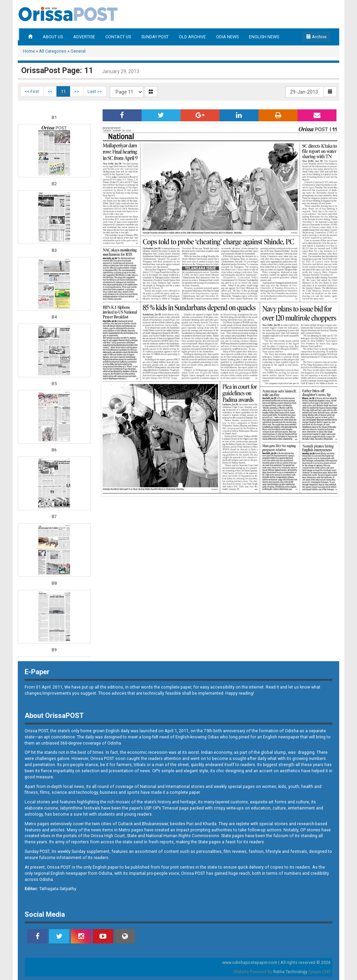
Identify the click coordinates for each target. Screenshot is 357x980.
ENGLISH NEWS (264, 37)
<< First (32, 91)
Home (29, 51)
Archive (316, 37)
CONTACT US (118, 37)
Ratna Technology (290, 972)
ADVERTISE (84, 37)
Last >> (95, 91)
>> (77, 91)
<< (50, 91)
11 (63, 91)
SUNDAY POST (155, 37)
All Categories (53, 51)
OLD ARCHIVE (192, 37)
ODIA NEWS (227, 37)
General (78, 51)
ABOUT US (53, 37)
